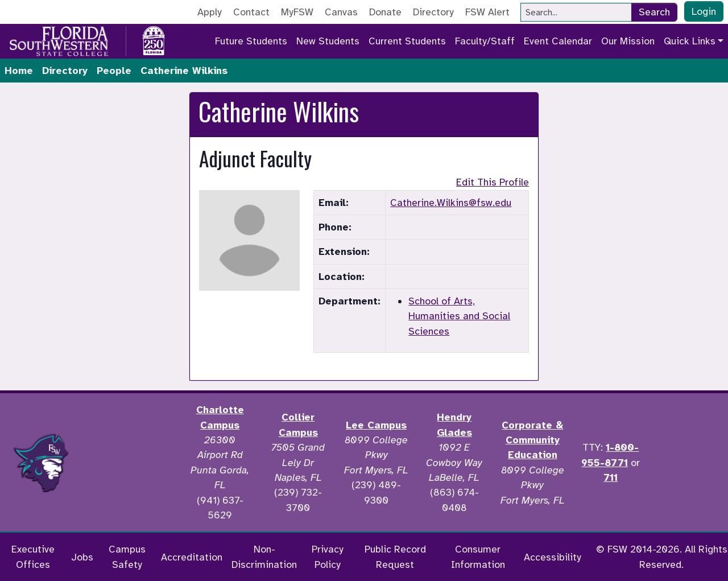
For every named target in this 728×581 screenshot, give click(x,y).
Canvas (341, 12)
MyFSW (297, 12)
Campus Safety (127, 557)
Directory (433, 12)
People (114, 71)
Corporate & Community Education (532, 440)
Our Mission (628, 41)
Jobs (82, 557)
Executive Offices (33, 557)
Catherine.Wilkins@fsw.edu (451, 203)
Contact (251, 12)
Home (19, 71)
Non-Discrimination (264, 557)
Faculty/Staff (485, 41)
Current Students (407, 41)
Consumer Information (478, 557)
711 (611, 477)
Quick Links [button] (690, 41)
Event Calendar (558, 41)
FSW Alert (487, 12)
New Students (328, 41)
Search (654, 12)
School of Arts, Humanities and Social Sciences (459, 316)
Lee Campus (376, 425)
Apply (210, 12)
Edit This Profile (493, 182)
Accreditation (192, 557)
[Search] (576, 12)
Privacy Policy (328, 557)
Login (704, 11)
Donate (385, 12)
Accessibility (553, 557)
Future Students (251, 41)
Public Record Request (395, 557)
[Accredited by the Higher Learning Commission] (131, 463)
